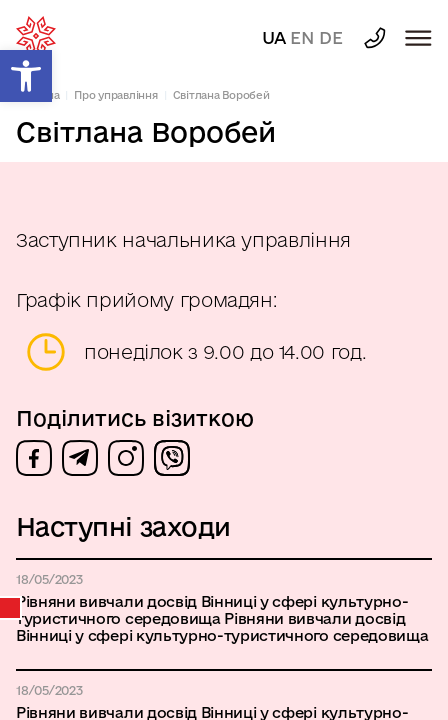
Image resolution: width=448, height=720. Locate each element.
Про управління (116, 95)
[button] (26, 76)
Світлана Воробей (221, 95)
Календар (11, 608)
